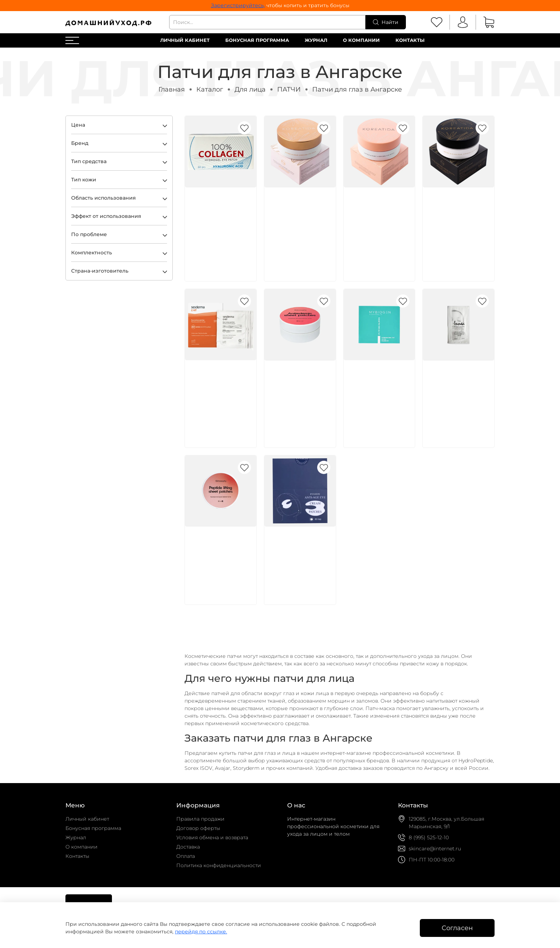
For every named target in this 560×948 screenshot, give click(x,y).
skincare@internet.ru (435, 849)
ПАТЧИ (289, 89)
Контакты (410, 40)
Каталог (210, 89)
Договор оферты (198, 828)
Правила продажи (200, 819)
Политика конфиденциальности (219, 865)
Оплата (186, 856)
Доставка (188, 847)
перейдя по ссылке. (201, 932)
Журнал (316, 40)
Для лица (250, 89)
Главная (172, 89)
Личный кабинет (185, 40)
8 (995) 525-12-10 (429, 837)
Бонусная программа (257, 40)
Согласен (457, 928)
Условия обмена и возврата (212, 837)
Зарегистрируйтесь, (238, 5)
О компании (361, 40)
